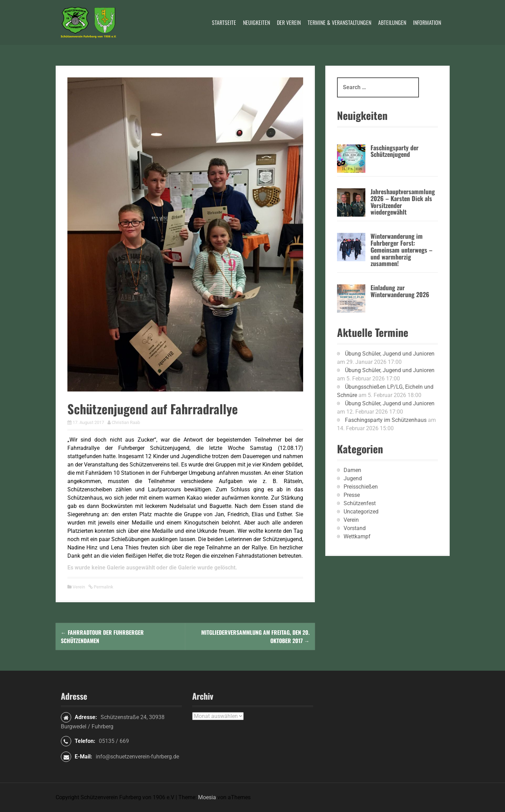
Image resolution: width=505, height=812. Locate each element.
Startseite (224, 22)
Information (427, 22)
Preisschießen (361, 487)
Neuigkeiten (256, 22)
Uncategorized (361, 512)
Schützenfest (360, 503)
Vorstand (355, 528)
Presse (352, 495)
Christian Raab (126, 422)
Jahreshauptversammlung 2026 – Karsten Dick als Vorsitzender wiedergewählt (403, 202)
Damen (352, 470)
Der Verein (289, 22)
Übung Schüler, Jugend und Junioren (390, 354)
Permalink (103, 587)
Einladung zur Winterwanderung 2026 (400, 291)
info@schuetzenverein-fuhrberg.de (137, 757)
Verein (79, 587)
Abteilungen (392, 22)
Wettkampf (357, 536)
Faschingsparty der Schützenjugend (395, 151)
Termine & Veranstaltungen (339, 22)
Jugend (353, 478)
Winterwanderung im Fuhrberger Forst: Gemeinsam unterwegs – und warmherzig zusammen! (401, 250)
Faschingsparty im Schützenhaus (386, 420)
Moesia (207, 797)
